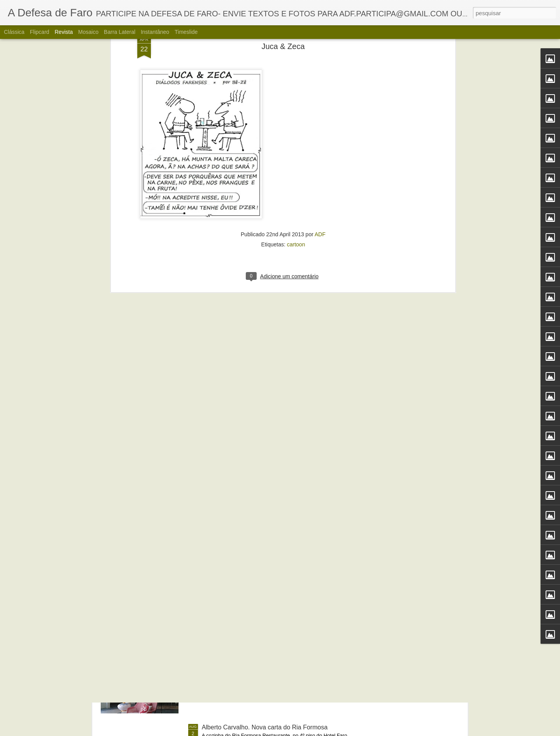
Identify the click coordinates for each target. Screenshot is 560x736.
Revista (64, 32)
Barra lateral (120, 32)
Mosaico (88, 32)
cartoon (296, 113)
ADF (320, 103)
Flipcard (40, 32)
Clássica (14, 32)
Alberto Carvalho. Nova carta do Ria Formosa (265, 727)
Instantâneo (155, 32)
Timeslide (186, 32)
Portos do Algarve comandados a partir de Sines (269, 551)
